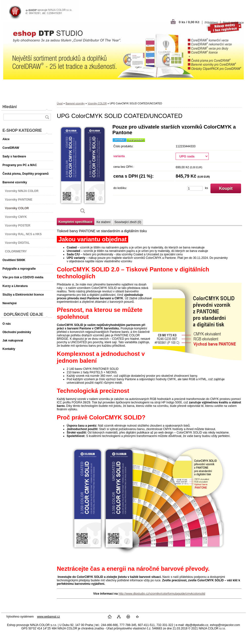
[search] (47, 117)
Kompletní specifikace (75, 222)
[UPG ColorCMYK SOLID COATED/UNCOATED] (83, 171)
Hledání (10, 107)
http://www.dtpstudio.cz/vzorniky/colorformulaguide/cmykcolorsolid (162, 594)
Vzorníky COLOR (97, 104)
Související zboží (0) (128, 222)
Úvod (60, 104)
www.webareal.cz (49, 617)
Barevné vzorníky (75, 104)
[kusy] (195, 188)
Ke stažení (104, 222)
